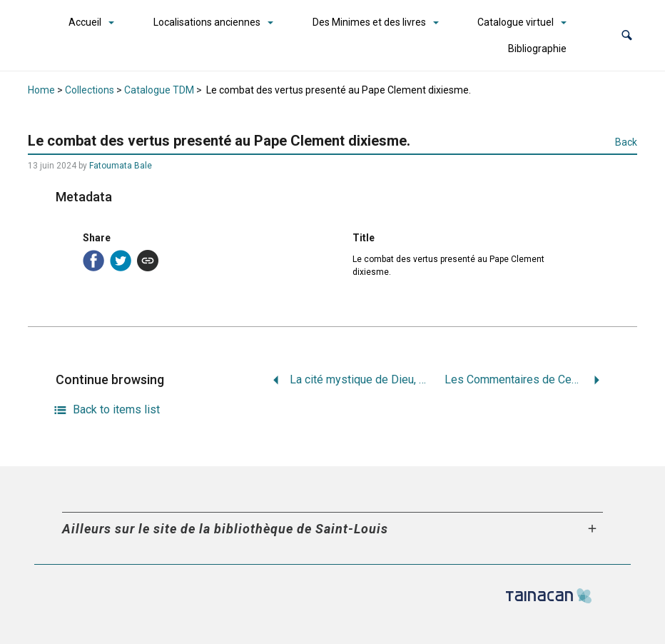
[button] (627, 35)
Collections (90, 90)
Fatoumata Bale (121, 166)
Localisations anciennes (207, 22)
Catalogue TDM (159, 90)
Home (41, 90)
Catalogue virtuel (516, 22)
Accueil (85, 22)
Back (626, 142)
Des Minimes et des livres (369, 22)
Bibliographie (537, 49)
